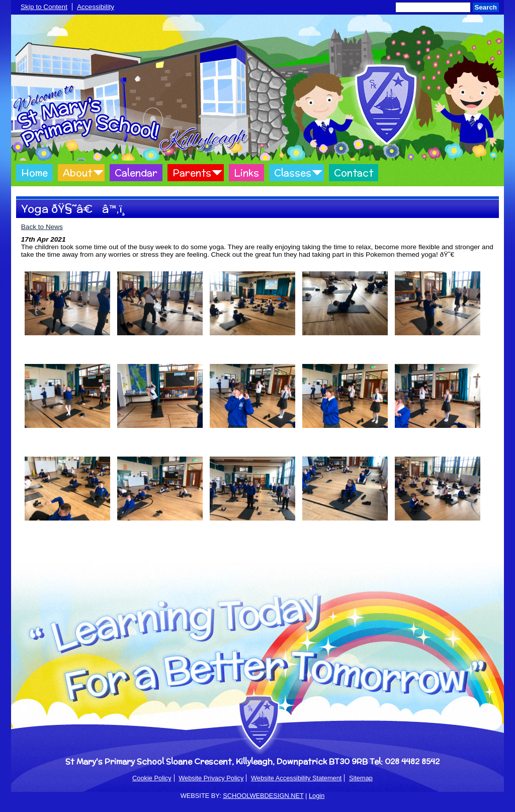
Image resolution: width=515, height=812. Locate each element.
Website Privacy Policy (211, 778)
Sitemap (361, 778)
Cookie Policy (152, 778)
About (77, 173)
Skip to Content (44, 7)
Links (246, 173)
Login (317, 796)
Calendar (136, 173)
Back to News (42, 227)
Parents (192, 173)
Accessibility (96, 7)
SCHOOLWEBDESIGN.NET (263, 796)
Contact (354, 173)
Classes (293, 173)
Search (486, 7)
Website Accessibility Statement (296, 778)
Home (34, 173)
